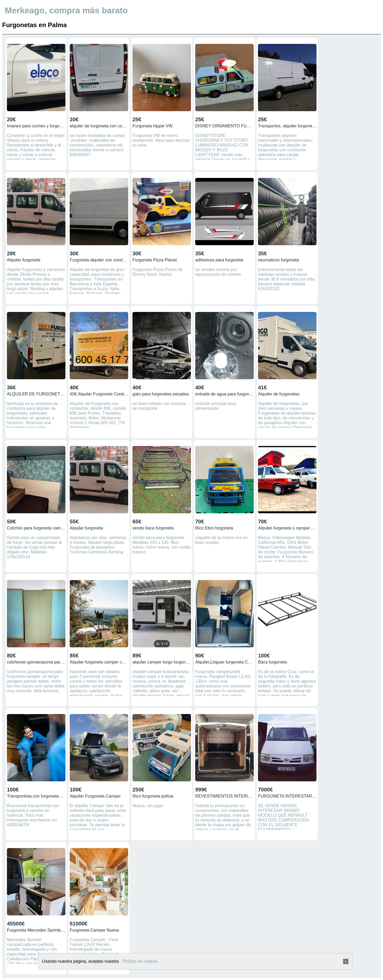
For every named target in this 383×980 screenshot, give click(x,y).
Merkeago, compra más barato (66, 10)
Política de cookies (140, 961)
